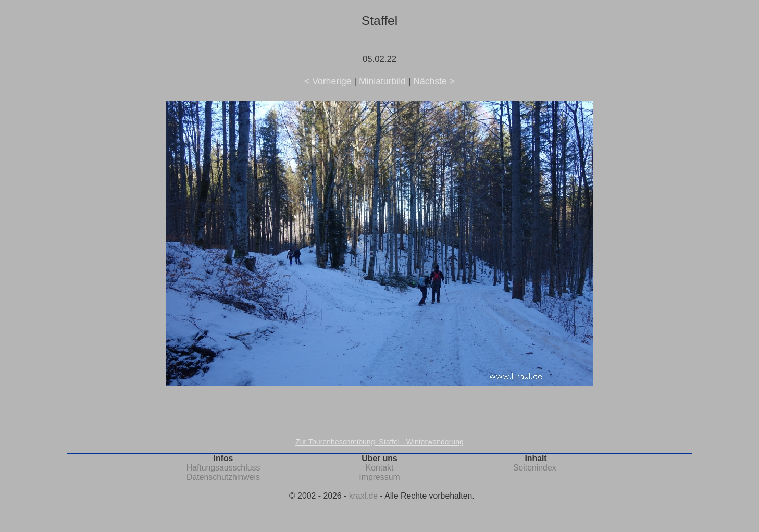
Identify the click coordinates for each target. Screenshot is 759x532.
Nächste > (434, 81)
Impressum (379, 477)
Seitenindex (535, 468)
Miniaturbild (382, 81)
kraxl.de (363, 496)
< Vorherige (328, 81)
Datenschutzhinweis (223, 477)
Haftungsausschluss (223, 468)
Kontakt (380, 468)
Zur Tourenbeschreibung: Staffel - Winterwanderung (380, 442)
